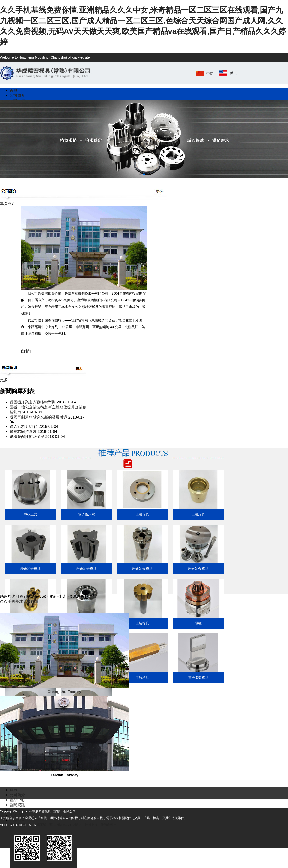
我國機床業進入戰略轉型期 (33, 402)
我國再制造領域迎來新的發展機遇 (38, 417)
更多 (4, 380)
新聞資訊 (17, 805)
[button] (140, 174)
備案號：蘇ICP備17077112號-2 (59, 825)
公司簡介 (17, 795)
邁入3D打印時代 (24, 427)
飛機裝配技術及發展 (27, 437)
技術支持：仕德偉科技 (101, 825)
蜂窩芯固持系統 (23, 432)
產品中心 (17, 800)
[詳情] (26, 351)
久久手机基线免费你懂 (19, 601)
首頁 (13, 790)
